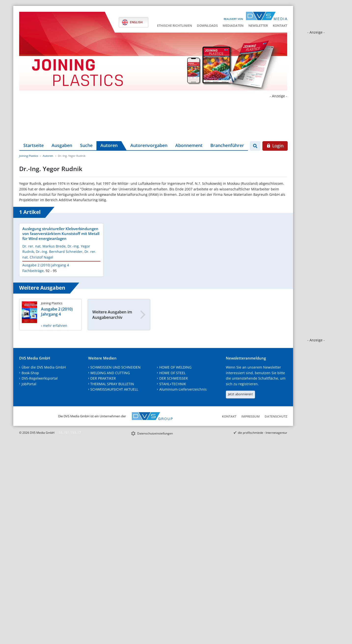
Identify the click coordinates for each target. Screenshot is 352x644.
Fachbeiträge (33, 271)
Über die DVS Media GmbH (44, 367)
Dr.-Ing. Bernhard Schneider (59, 252)
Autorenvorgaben (149, 145)
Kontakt (280, 25)
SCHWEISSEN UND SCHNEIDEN (115, 367)
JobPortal (29, 384)
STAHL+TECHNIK (173, 384)
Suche (86, 145)
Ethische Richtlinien (175, 25)
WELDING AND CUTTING (110, 373)
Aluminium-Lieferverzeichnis (183, 389)
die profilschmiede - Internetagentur (263, 433)
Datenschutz (276, 416)
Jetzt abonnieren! (240, 394)
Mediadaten (233, 25)
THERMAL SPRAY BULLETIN (112, 384)
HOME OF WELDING (175, 367)
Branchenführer (227, 145)
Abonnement (189, 145)
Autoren (109, 145)
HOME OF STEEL (172, 373)
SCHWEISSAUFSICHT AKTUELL (114, 389)
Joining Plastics (29, 156)
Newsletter (258, 25)
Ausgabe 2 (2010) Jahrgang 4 (46, 265)
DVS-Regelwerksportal (40, 378)
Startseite (34, 145)
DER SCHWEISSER (174, 378)
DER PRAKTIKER (103, 378)
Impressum (250, 416)
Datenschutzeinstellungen (155, 433)
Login (275, 146)
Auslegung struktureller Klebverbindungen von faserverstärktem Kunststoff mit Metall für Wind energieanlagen (61, 234)
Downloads (207, 25)
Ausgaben (62, 145)
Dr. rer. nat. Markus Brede (44, 246)
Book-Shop (30, 373)
